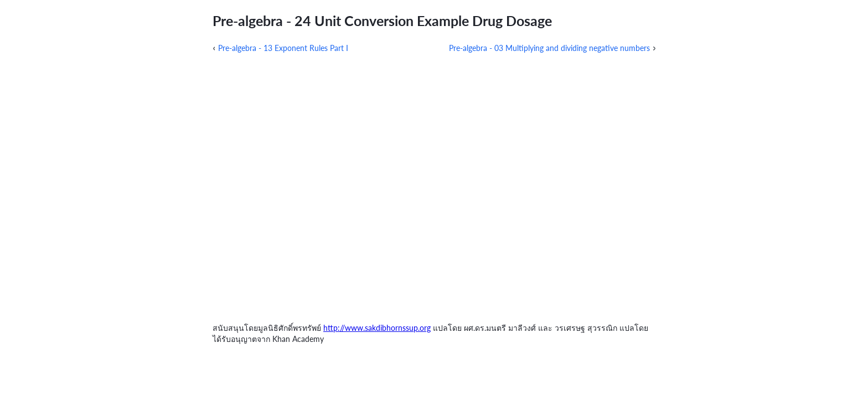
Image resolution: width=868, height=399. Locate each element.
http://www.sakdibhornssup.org (377, 328)
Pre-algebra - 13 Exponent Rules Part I (283, 48)
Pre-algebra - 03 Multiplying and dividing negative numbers (549, 48)
